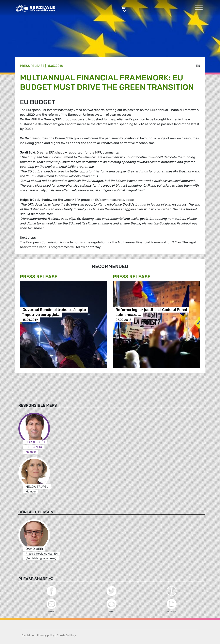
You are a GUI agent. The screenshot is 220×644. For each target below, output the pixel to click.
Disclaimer (28, 635)
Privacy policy (46, 635)
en (198, 66)
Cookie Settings (67, 635)
